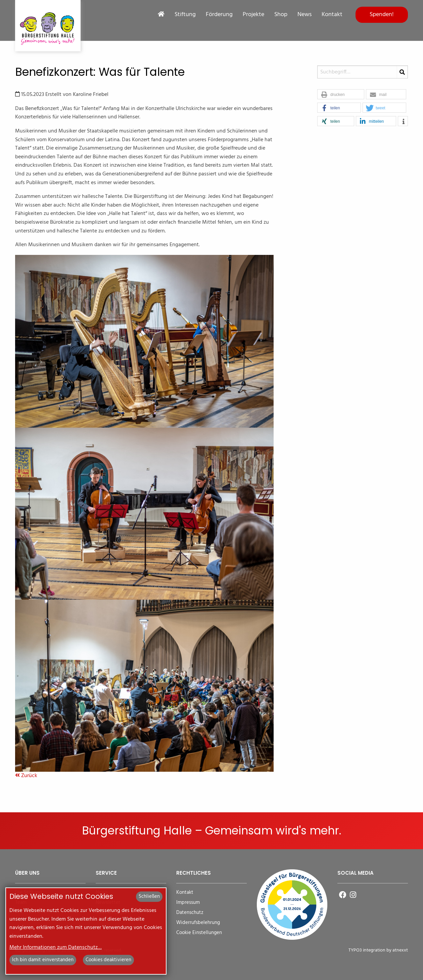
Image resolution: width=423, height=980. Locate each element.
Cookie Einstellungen (199, 933)
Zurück (26, 776)
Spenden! (382, 15)
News (304, 15)
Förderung (219, 15)
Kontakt (332, 15)
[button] (341, 95)
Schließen (149, 896)
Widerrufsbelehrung (198, 923)
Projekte (253, 15)
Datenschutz (190, 913)
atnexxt (400, 950)
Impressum (188, 903)
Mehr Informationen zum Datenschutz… (56, 947)
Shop (281, 15)
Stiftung (185, 15)
